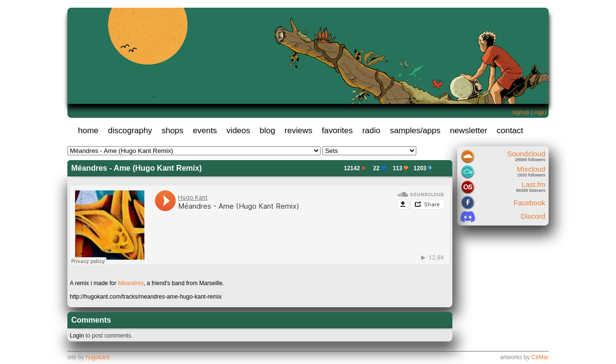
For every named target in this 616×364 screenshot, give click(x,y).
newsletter (468, 131)
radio (372, 131)
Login (77, 336)
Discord (533, 216)
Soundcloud (526, 154)
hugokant (97, 357)
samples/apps (415, 131)
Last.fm (533, 184)
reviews (298, 131)
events (205, 131)
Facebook (529, 203)
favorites (337, 131)
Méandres (131, 283)
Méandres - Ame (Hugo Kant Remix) (136, 168)
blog (267, 131)
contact (510, 131)
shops (173, 131)
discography (130, 131)
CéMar (540, 357)
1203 (424, 168)
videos (238, 131)
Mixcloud (531, 169)
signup (520, 112)
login (540, 112)
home (88, 131)
